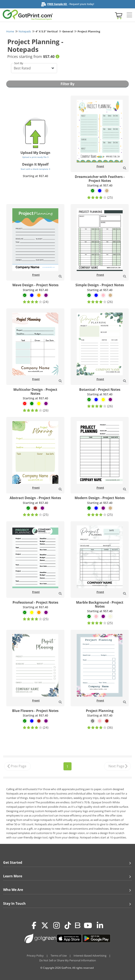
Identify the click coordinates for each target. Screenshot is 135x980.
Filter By (67, 84)
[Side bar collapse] (129, 15)
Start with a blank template (35, 169)
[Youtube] (88, 926)
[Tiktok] (68, 926)
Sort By (19, 63)
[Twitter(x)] (45, 926)
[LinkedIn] (100, 926)
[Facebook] (34, 926)
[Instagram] (57, 926)
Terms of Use (59, 956)
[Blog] (77, 925)
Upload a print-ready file (35, 157)
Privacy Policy (35, 956)
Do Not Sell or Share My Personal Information (68, 960)
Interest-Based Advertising (90, 956)
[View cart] (118, 15)
